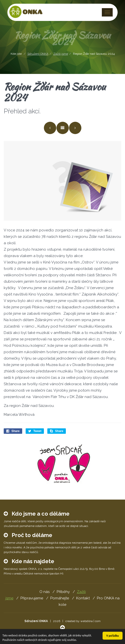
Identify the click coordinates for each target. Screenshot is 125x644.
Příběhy (63, 592)
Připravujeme (32, 598)
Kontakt (83, 598)
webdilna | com (90, 621)
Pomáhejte (60, 598)
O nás (45, 592)
